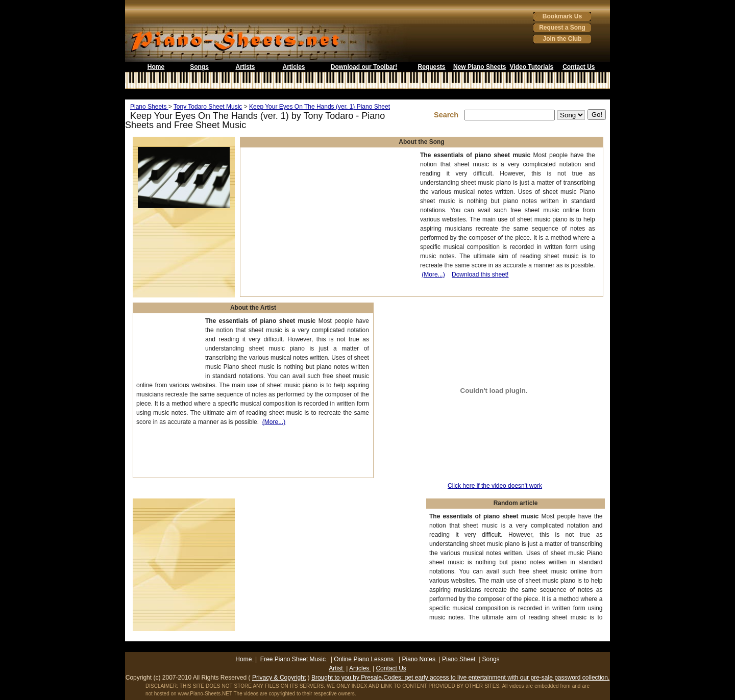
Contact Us (579, 67)
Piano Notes (420, 659)
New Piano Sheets (480, 67)
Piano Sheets (149, 107)
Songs (199, 67)
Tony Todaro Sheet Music (208, 107)
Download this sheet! (480, 274)
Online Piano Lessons (364, 659)
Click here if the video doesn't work (495, 486)
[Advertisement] (367, 94)
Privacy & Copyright (279, 678)
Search (448, 115)
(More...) (433, 274)
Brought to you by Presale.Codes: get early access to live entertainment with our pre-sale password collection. (460, 678)
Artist (337, 668)
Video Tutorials (532, 67)
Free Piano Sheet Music (294, 659)
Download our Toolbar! (364, 67)
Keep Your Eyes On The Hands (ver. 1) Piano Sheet (320, 107)
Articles (293, 67)
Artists (245, 67)
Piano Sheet (460, 659)
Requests (431, 67)
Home (156, 67)
